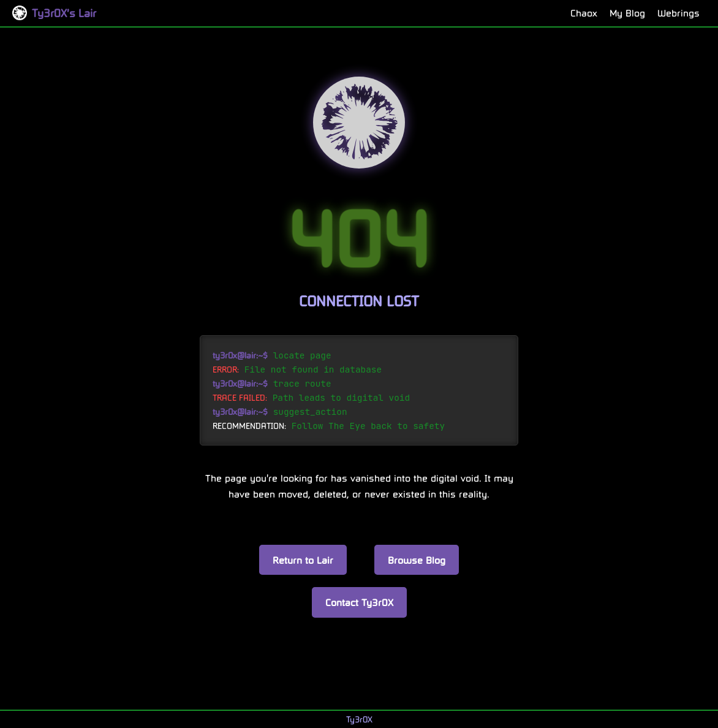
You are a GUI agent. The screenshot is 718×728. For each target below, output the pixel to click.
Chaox (584, 13)
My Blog (627, 13)
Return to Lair (303, 560)
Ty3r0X (359, 719)
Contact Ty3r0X (359, 602)
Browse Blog (417, 560)
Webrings (678, 13)
